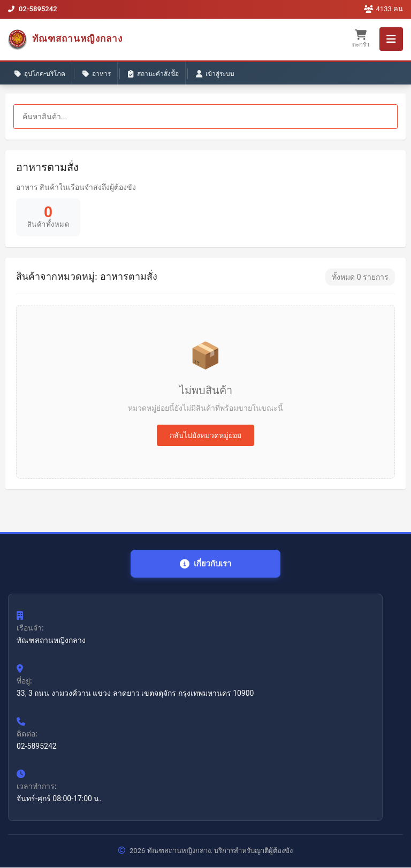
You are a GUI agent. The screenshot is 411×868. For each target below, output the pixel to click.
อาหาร (97, 74)
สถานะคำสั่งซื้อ (153, 74)
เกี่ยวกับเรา (206, 564)
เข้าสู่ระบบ (215, 74)
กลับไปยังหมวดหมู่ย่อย (205, 435)
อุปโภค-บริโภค (40, 74)
